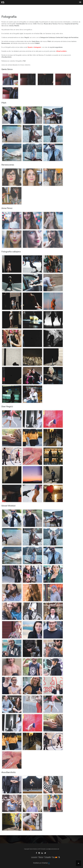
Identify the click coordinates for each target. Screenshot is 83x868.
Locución (34, 857)
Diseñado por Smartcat (41, 863)
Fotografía (48, 857)
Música (41, 857)
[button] (59, 857)
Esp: (55, 857)
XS (3, 2)
